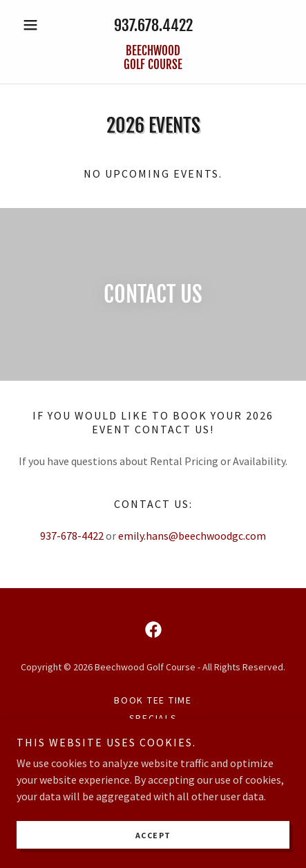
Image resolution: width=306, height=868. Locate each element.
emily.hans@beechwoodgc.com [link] (192, 536)
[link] (153, 58)
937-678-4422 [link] (72, 536)
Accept (153, 835)
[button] (37, 25)
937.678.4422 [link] (153, 25)
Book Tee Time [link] (153, 700)
